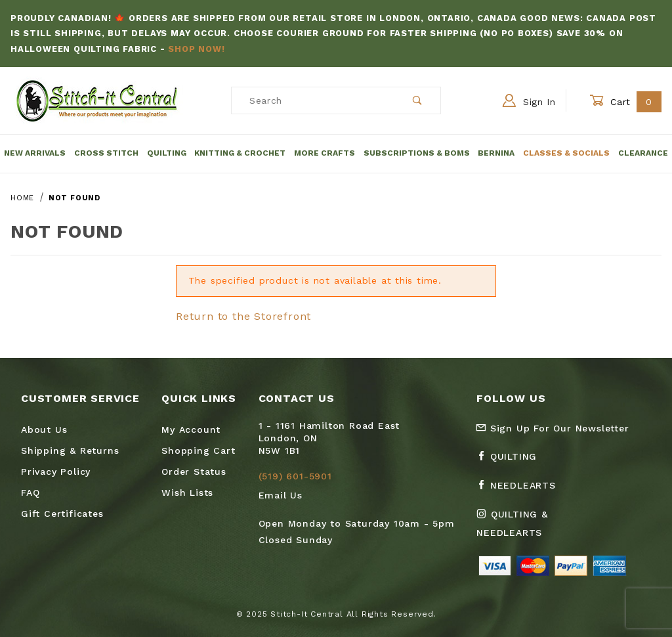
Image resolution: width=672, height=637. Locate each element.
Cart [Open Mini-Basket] (625, 101)
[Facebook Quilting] (512, 462)
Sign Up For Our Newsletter (553, 428)
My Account (191, 429)
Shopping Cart (198, 450)
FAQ (30, 493)
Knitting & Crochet (240, 153)
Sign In (529, 100)
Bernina (496, 153)
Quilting (167, 153)
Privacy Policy (56, 472)
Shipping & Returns (70, 450)
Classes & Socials (566, 153)
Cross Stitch (106, 153)
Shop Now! (196, 49)
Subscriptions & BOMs (417, 153)
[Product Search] (313, 100)
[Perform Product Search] (418, 100)
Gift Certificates (62, 514)
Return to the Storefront (243, 316)
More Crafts (325, 153)
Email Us (281, 495)
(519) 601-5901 (295, 476)
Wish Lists (187, 493)
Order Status (194, 472)
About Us (44, 429)
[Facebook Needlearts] (521, 491)
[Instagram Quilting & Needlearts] (539, 529)
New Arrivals (35, 153)
